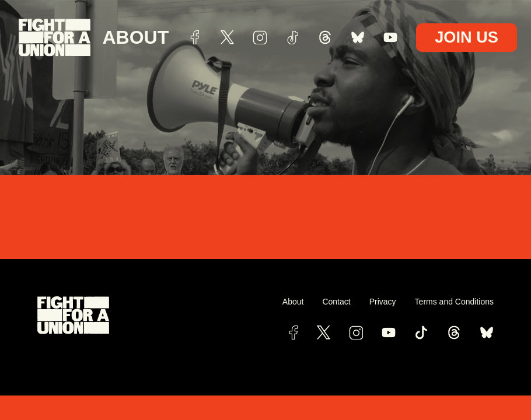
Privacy (383, 302)
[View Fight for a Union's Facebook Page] (293, 332)
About (135, 37)
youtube (390, 37)
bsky (358, 37)
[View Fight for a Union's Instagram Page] (356, 332)
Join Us (467, 37)
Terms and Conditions (454, 302)
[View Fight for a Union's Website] (151, 315)
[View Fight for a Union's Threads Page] (454, 332)
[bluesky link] (487, 332)
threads (325, 37)
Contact (336, 302)
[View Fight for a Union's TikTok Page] (421, 332)
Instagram (260, 37)
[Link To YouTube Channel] (389, 332)
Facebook (194, 37)
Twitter (227, 37)
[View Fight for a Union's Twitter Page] (323, 332)
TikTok (292, 37)
